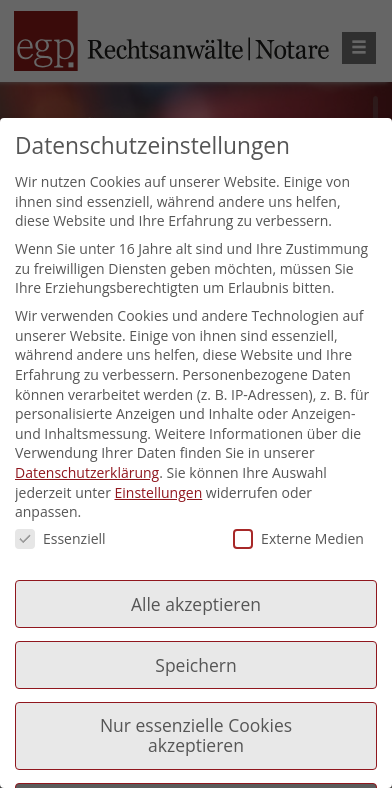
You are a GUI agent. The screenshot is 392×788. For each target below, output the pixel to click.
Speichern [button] (195, 665)
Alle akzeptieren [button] (196, 604)
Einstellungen (159, 492)
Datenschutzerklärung (87, 472)
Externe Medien (298, 538)
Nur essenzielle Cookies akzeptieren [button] (196, 735)
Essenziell (60, 538)
